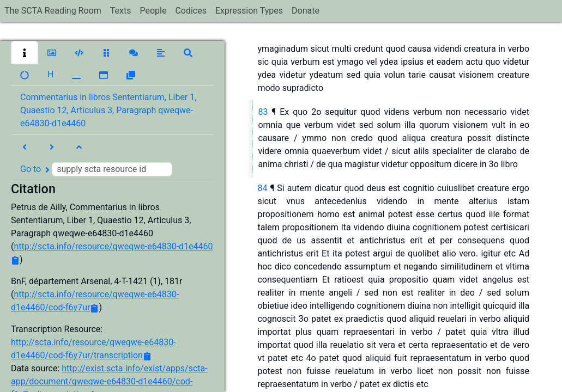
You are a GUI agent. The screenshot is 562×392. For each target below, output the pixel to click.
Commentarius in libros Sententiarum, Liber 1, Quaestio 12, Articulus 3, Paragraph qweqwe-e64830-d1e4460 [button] (108, 110)
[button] (25, 52)
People (153, 11)
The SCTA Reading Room (53, 11)
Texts (121, 11)
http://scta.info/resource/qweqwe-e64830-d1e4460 (113, 246)
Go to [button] (96, 169)
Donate (306, 11)
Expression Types (249, 11)
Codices (191, 11)
